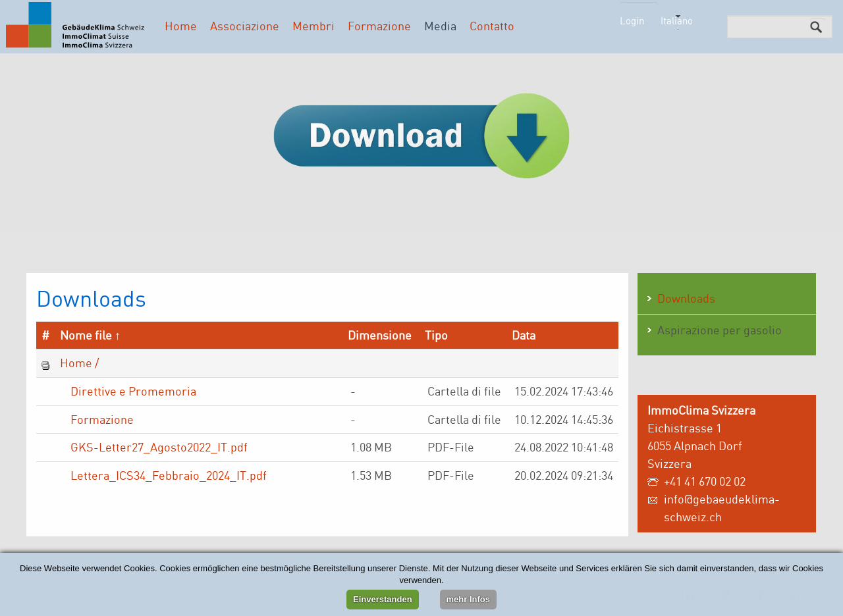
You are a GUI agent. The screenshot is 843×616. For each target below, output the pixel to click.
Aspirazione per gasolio (720, 330)
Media (440, 26)
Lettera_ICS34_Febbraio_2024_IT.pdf (169, 475)
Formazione (379, 26)
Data (524, 335)
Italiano (677, 21)
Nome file (86, 335)
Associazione (245, 26)
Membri (313, 26)
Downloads (686, 298)
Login (632, 21)
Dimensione (380, 335)
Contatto (492, 26)
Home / (79, 363)
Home (181, 26)
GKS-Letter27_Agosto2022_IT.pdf (159, 447)
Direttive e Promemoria (133, 391)
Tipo (436, 335)
